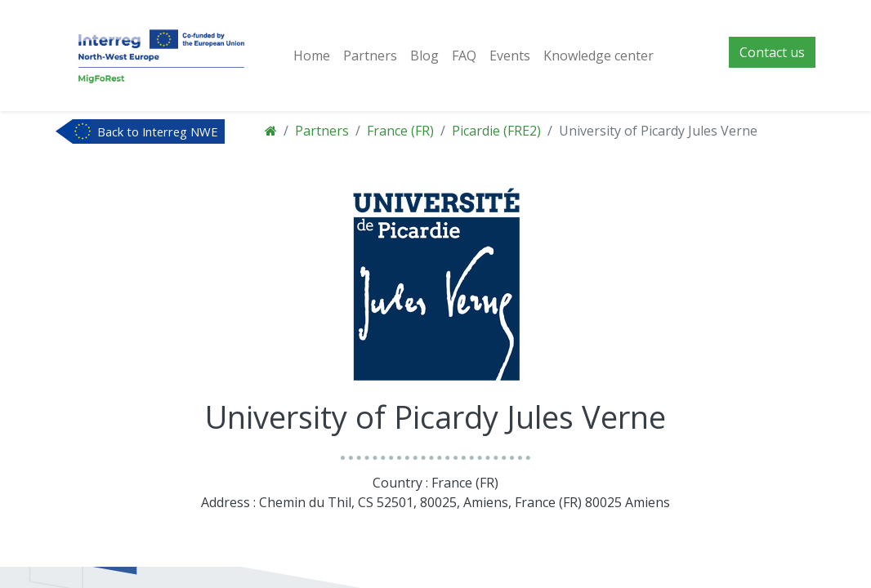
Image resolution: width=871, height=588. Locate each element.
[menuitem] (312, 56)
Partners (322, 131)
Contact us (772, 52)
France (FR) (400, 131)
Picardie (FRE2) (496, 131)
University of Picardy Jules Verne (658, 131)
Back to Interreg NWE (158, 131)
